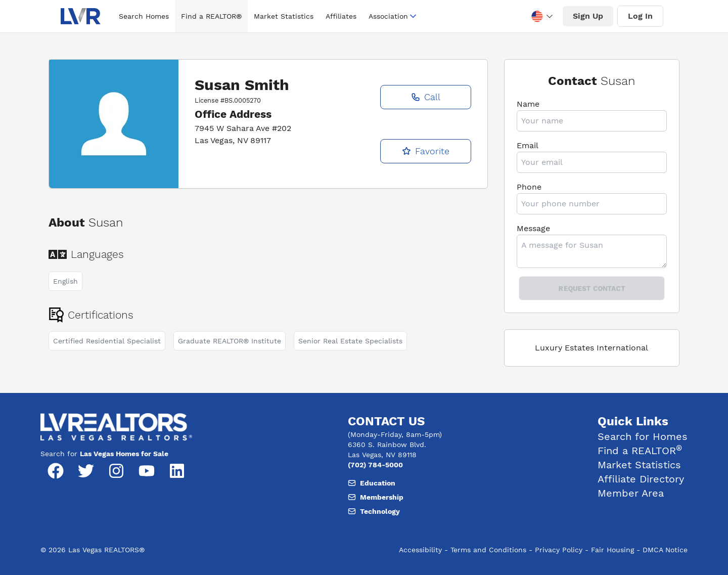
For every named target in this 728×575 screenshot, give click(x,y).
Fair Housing (612, 550)
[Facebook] (56, 471)
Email (528, 145)
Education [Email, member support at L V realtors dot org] (372, 483)
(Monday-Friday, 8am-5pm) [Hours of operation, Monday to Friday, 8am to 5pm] (395, 434)
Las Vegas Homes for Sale (124, 454)
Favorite (426, 151)
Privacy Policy (559, 550)
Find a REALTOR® (211, 16)
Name (528, 104)
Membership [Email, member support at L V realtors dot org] (376, 497)
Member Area (631, 493)
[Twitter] (86, 471)
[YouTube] (147, 471)
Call (426, 97)
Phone (529, 187)
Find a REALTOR (640, 451)
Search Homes (144, 16)
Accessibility (420, 550)
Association (393, 16)
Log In (640, 16)
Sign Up (588, 16)
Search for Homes (643, 436)
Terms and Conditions (488, 550)
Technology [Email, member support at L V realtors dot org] (374, 511)
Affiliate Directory (641, 479)
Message (533, 228)
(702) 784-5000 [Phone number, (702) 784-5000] (375, 465)
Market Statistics (284, 16)
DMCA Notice (665, 550)
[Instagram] (116, 471)
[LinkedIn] (177, 471)
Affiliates (341, 16)
